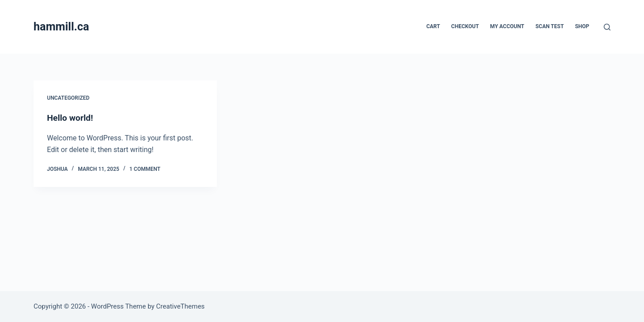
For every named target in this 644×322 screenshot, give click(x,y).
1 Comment (145, 169)
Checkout (465, 26)
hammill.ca (61, 27)
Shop (582, 26)
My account (507, 26)
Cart (433, 26)
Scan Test (549, 26)
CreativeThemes (180, 306)
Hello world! (71, 118)
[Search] (607, 27)
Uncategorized (68, 98)
